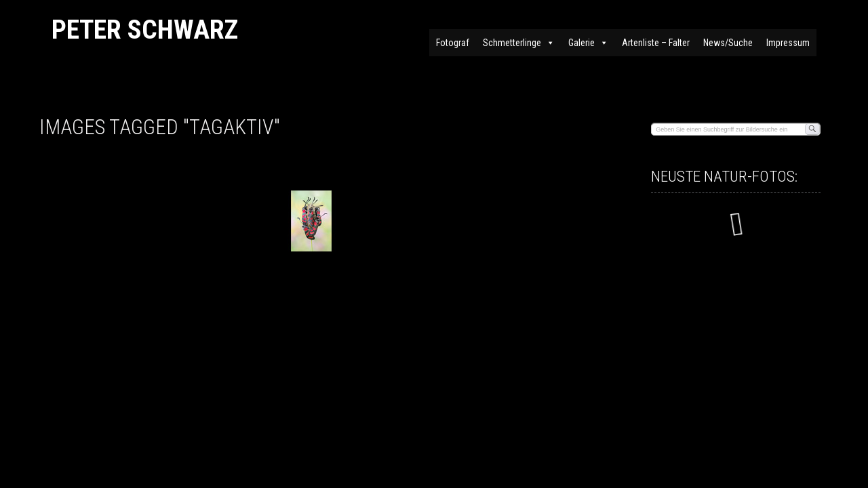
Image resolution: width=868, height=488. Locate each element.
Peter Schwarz (145, 29)
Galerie (588, 43)
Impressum (788, 43)
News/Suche (728, 43)
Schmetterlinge (519, 43)
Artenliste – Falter (656, 43)
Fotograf (453, 43)
